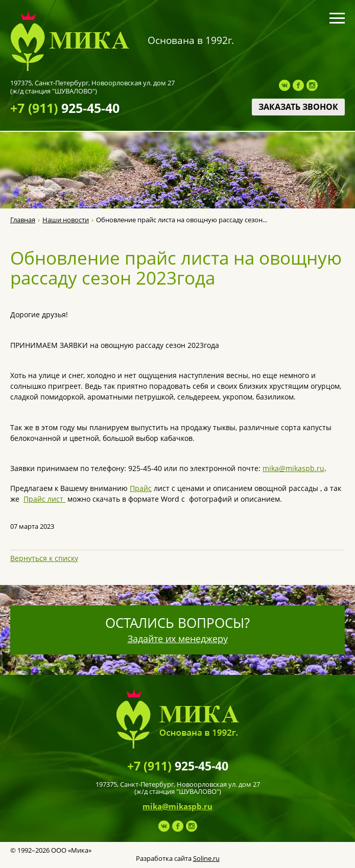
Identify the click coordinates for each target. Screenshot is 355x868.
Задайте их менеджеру (178, 639)
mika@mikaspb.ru (293, 468)
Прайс (141, 488)
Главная (23, 220)
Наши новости (66, 220)
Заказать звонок (298, 107)
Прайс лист (44, 499)
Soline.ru (206, 858)
